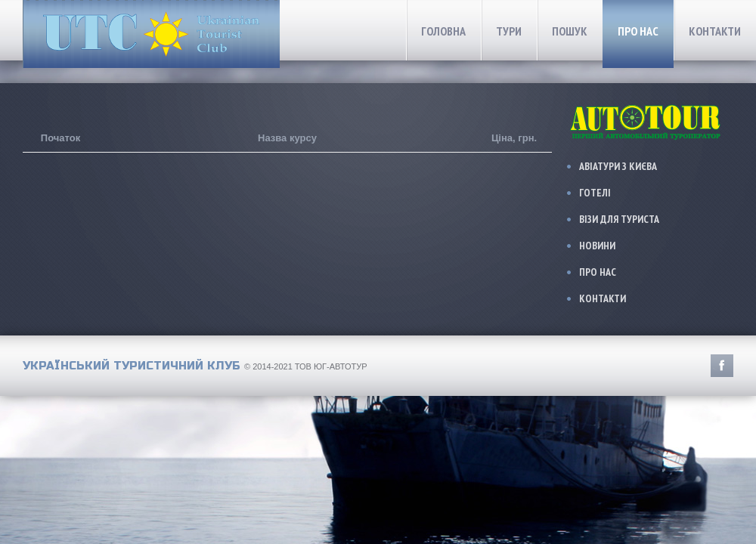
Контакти (715, 31)
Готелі (595, 193)
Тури (509, 31)
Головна (443, 31)
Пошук (570, 31)
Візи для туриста (619, 219)
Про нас (638, 31)
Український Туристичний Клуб (132, 366)
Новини (597, 246)
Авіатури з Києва (618, 166)
